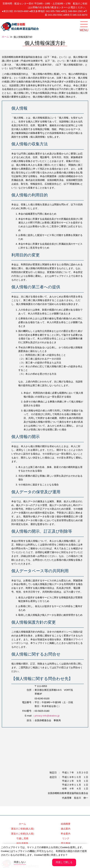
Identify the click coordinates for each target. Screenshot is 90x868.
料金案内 (66, 834)
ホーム (5, 37)
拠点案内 (66, 829)
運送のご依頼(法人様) (22, 834)
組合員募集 (22, 843)
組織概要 (66, 824)
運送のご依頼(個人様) (22, 829)
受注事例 (66, 843)
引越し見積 (22, 838)
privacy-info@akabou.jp (47, 716)
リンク (66, 838)
